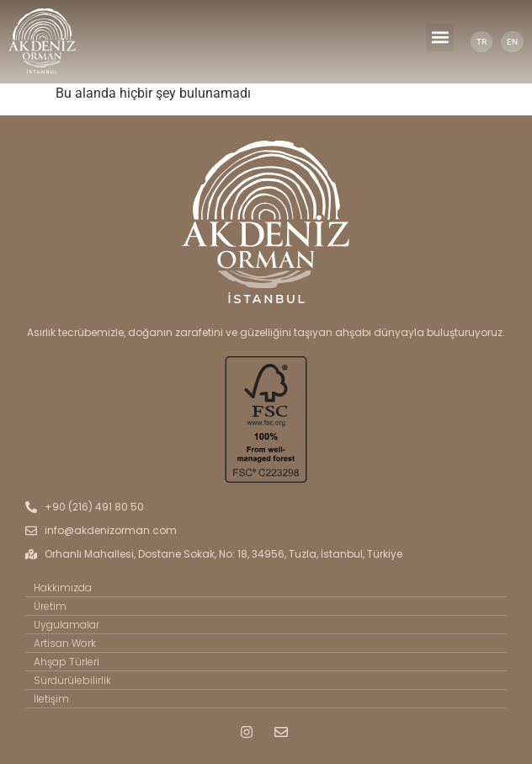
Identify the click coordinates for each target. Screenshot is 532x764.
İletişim (51, 699)
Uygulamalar (66, 625)
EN (512, 42)
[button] (440, 37)
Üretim (50, 606)
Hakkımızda (63, 588)
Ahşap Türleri (66, 662)
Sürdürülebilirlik (72, 680)
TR (481, 42)
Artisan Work (65, 643)
